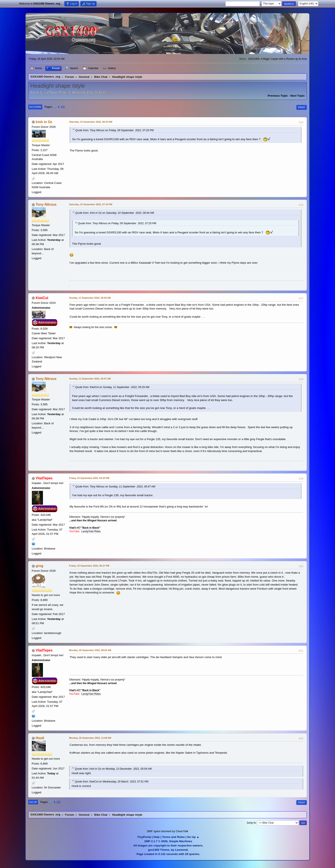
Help (156, 837)
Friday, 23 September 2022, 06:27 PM (89, 566)
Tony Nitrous (46, 204)
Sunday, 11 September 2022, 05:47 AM (90, 379)
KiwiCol (42, 298)
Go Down (35, 107)
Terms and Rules (173, 837)
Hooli (40, 738)
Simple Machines (181, 841)
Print (302, 107)
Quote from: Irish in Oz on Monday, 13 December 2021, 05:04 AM (113, 769)
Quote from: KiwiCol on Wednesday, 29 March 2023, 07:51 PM (112, 782)
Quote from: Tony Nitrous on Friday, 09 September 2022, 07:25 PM (115, 130)
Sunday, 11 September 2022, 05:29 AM (90, 298)
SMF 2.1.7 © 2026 (156, 841)
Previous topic (278, 96)
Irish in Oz (44, 122)
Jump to (251, 823)
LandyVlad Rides (91, 531)
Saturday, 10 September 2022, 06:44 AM (91, 122)
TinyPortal (144, 837)
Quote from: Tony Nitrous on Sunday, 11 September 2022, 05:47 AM (115, 487)
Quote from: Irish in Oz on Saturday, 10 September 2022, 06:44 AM (115, 213)
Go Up (33, 802)
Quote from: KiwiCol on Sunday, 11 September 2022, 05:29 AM (112, 387)
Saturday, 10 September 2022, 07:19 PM (91, 204)
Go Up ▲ (193, 837)
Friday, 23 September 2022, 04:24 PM (89, 478)
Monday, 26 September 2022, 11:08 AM (90, 738)
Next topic (298, 96)
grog (40, 566)
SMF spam (154, 831)
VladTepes (44, 478)
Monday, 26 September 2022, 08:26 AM (90, 650)
